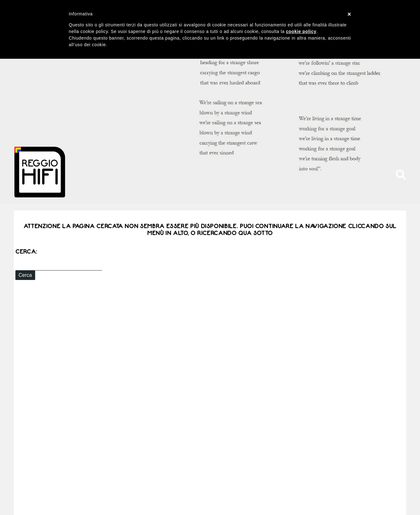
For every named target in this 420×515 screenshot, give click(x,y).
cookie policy (301, 31)
